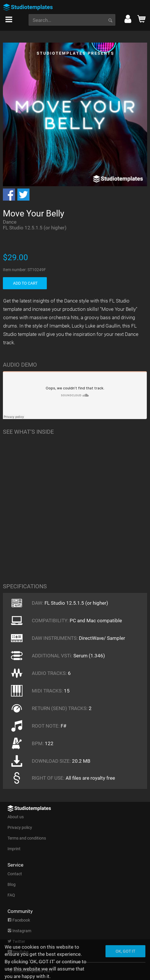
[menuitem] (10, 18)
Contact (15, 874)
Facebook (19, 920)
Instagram (19, 931)
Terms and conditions (27, 838)
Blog (12, 884)
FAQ (11, 895)
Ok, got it (125, 951)
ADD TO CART (25, 283)
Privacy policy (20, 827)
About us (16, 817)
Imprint (14, 849)
